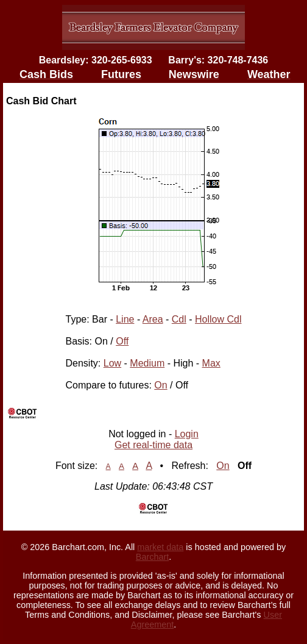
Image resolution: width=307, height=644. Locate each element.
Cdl (179, 319)
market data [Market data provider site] (160, 547)
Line (125, 319)
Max (211, 363)
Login (187, 434)
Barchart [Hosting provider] (152, 557)
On (161, 385)
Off (122, 341)
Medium (147, 363)
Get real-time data (153, 445)
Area (153, 319)
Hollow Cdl (218, 319)
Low (112, 363)
